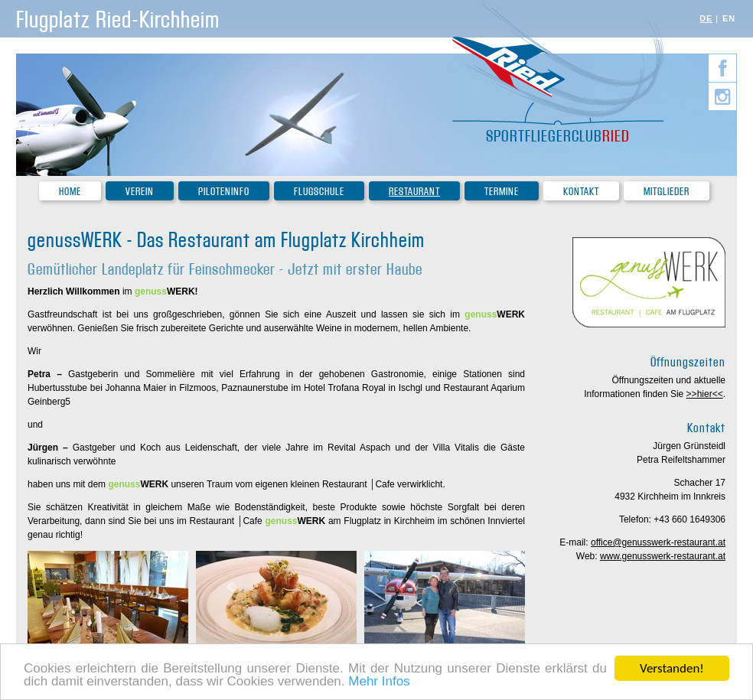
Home (70, 192)
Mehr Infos (379, 684)
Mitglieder (667, 192)
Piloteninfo (224, 192)
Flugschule (319, 192)
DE (706, 18)
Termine (502, 192)
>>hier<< (705, 394)
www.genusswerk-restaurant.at (663, 556)
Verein (140, 192)
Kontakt (581, 192)
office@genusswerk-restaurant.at (658, 542)
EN (729, 18)
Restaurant (414, 192)
